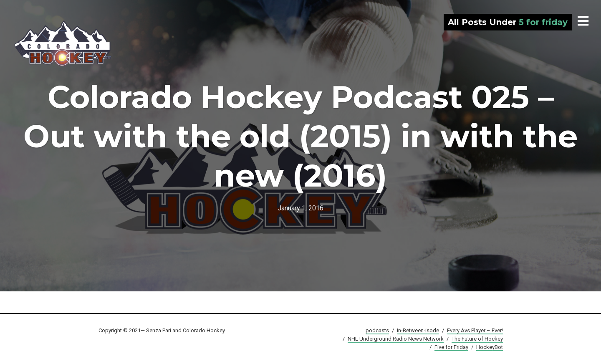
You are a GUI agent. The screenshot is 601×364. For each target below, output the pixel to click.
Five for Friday (451, 347)
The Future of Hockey (477, 339)
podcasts (377, 330)
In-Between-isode (418, 330)
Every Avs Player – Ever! (475, 330)
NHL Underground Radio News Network (396, 339)
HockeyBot (490, 347)
